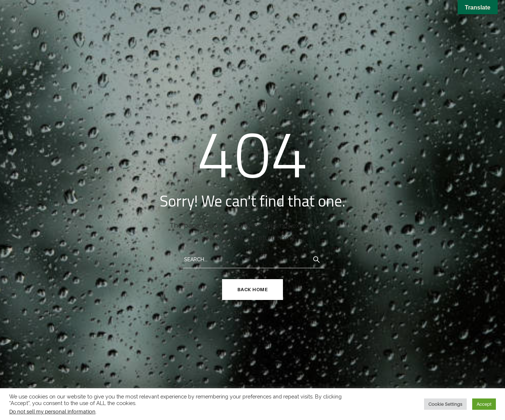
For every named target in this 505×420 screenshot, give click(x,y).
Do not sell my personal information (52, 411)
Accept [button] (484, 404)
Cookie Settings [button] (445, 404)
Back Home (253, 289)
